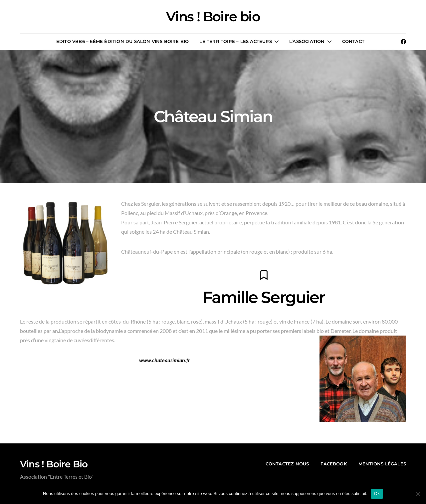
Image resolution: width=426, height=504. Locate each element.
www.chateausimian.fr (165, 360)
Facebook (334, 464)
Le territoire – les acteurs (235, 41)
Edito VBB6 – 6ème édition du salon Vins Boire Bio (123, 41)
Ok (377, 494)
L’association (307, 41)
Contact (353, 41)
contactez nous (287, 464)
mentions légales (382, 464)
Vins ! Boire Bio (54, 464)
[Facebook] (403, 42)
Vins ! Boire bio (213, 17)
